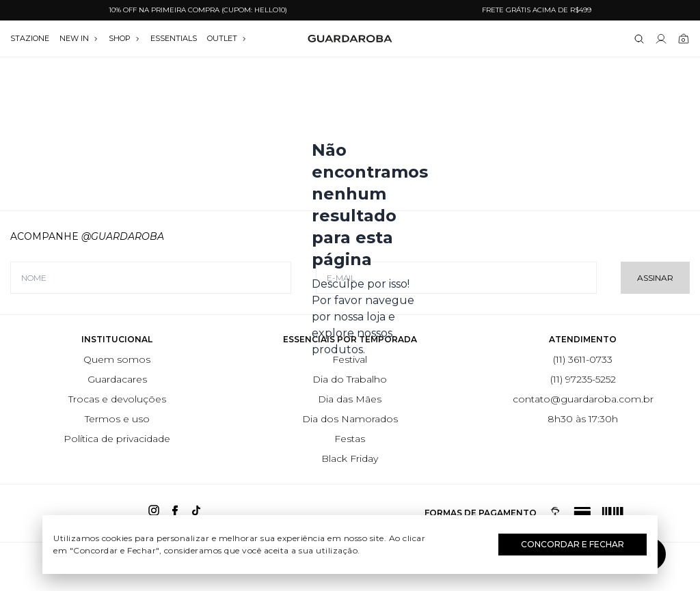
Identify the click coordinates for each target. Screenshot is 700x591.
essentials (174, 38)
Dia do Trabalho (350, 379)
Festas (350, 439)
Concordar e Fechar (573, 544)
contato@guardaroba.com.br (583, 399)
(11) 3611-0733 (583, 359)
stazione (30, 38)
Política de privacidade (117, 439)
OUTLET (227, 38)
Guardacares (117, 379)
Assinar (655, 278)
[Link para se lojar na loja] (661, 39)
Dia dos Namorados (350, 419)
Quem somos (117, 359)
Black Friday (350, 458)
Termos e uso (117, 419)
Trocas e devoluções (117, 399)
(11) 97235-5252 (583, 379)
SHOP (124, 38)
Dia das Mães (350, 399)
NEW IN (79, 38)
